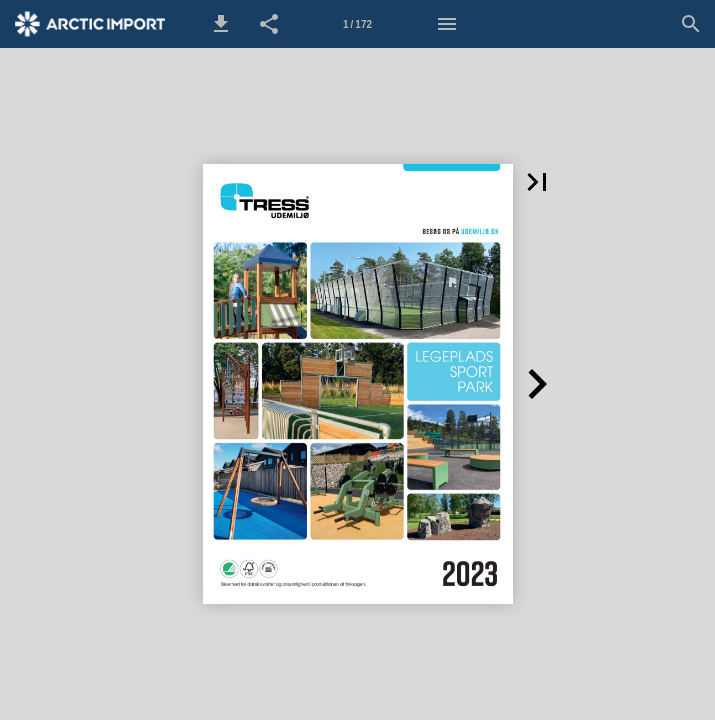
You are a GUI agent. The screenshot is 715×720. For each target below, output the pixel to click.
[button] (221, 24)
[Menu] (447, 24)
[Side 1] (358, 24)
